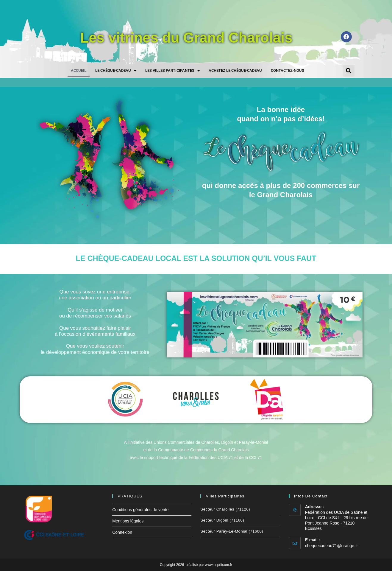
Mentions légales (128, 521)
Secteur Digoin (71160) (222, 520)
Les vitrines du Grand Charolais (186, 37)
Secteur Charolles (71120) (225, 509)
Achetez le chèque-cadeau (235, 70)
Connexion (122, 532)
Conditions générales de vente (140, 510)
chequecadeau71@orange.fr (332, 546)
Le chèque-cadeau (116, 71)
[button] (349, 71)
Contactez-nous (288, 70)
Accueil (79, 70)
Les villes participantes (172, 71)
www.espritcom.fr (219, 565)
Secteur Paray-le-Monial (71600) (232, 531)
